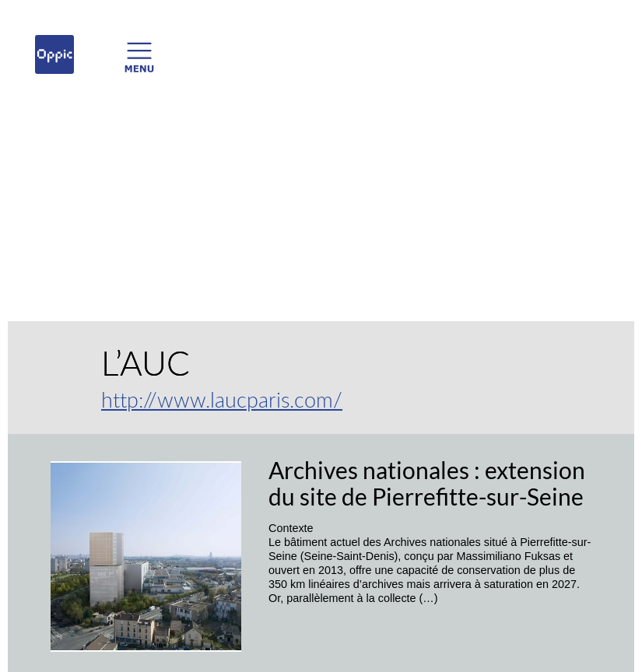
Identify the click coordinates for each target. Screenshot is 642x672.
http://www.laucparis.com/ (222, 399)
